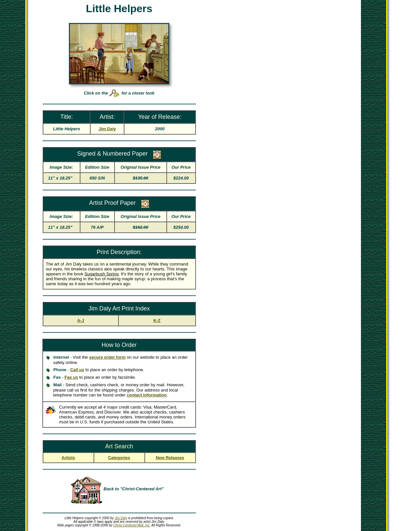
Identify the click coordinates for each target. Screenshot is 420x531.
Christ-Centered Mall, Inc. (132, 525)
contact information (147, 395)
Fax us (71, 377)
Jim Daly (121, 518)
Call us (77, 370)
